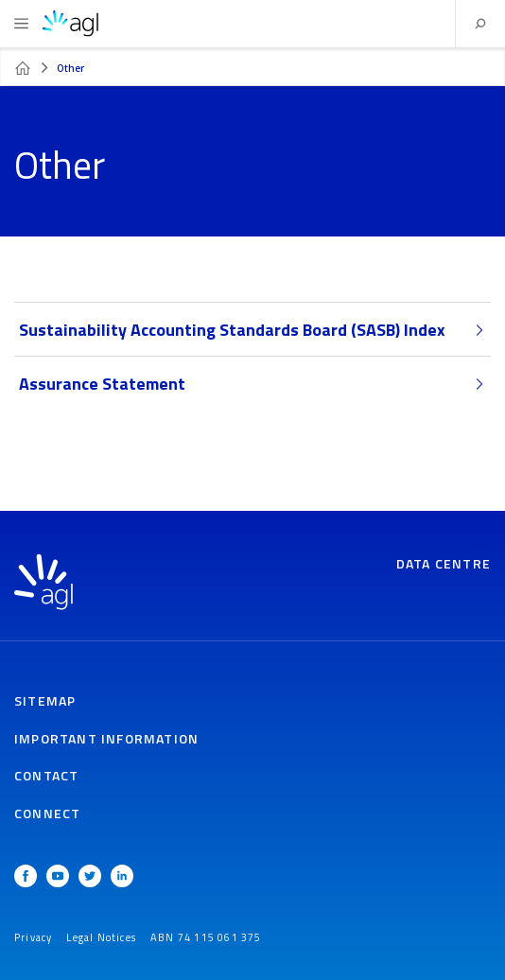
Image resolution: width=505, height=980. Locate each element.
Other (70, 68)
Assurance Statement (252, 384)
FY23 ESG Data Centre (23, 68)
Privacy (33, 937)
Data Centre (444, 563)
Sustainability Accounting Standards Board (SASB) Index (252, 330)
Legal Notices (101, 937)
